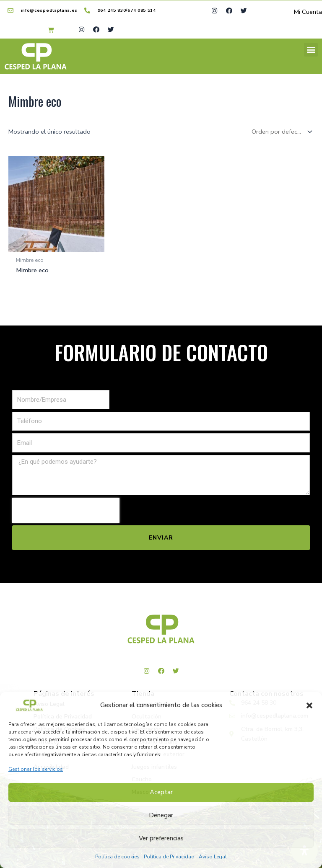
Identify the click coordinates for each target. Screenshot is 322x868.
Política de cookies (117, 857)
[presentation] (66, 510)
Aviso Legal (213, 857)
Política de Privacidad (169, 857)
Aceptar (161, 792)
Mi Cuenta (308, 13)
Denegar (161, 815)
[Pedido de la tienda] (280, 133)
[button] (309, 705)
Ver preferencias (161, 838)
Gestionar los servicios (36, 769)
